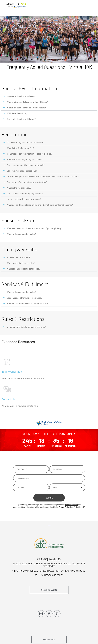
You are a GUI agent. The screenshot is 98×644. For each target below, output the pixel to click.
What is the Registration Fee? (20, 148)
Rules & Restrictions (23, 319)
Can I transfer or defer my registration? (25, 193)
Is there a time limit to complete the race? (26, 327)
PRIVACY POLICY (19, 571)
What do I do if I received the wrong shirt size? (28, 303)
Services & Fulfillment (25, 284)
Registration (15, 134)
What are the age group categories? (23, 269)
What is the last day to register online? (25, 159)
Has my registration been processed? (24, 199)
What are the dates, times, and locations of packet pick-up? (35, 228)
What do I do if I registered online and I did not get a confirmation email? (40, 205)
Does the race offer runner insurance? (24, 298)
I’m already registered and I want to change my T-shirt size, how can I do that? (43, 176)
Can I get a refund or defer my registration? (27, 182)
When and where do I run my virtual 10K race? (28, 102)
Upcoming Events (49, 590)
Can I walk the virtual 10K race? (21, 119)
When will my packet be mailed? (21, 234)
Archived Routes (12, 372)
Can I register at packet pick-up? (22, 171)
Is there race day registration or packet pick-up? (29, 154)
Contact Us (8, 399)
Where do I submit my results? (21, 263)
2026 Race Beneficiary (17, 113)
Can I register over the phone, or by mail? (26, 165)
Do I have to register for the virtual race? (26, 142)
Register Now (49, 640)
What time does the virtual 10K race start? (26, 108)
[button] (49, 96)
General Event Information (29, 88)
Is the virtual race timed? (18, 257)
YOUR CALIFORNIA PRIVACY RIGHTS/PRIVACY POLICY (53, 571)
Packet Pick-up (18, 220)
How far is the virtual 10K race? (21, 96)
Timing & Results (19, 249)
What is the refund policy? (19, 188)
